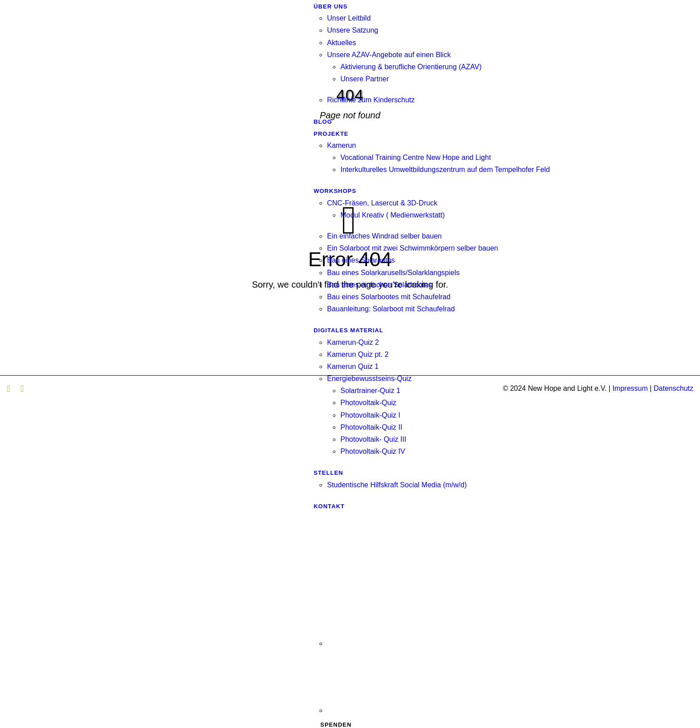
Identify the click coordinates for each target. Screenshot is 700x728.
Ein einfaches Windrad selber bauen (384, 236)
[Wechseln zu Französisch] (438, 679)
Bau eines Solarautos (361, 260)
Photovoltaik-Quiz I (370, 415)
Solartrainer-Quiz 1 (370, 391)
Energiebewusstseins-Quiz (369, 379)
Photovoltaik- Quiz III (373, 439)
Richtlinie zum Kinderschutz (371, 100)
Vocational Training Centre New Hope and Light (415, 157)
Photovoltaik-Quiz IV (373, 451)
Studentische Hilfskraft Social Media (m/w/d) (397, 485)
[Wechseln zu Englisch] (438, 612)
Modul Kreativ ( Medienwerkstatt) (392, 215)
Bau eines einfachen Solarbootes (379, 285)
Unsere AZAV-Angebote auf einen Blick (389, 55)
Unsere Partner (365, 79)
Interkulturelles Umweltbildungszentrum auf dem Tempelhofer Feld (445, 169)
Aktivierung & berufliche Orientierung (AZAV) (411, 67)
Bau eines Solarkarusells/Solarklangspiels (393, 273)
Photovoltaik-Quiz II (371, 427)
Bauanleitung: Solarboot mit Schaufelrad (391, 309)
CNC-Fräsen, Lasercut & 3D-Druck (382, 203)
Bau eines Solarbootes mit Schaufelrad (389, 297)
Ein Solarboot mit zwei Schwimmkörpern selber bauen (412, 248)
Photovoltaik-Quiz (368, 403)
